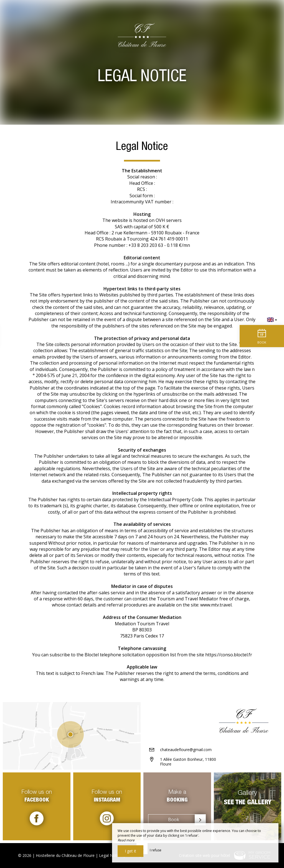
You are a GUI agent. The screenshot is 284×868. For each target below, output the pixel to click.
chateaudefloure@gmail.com (186, 750)
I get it (130, 851)
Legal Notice (110, 855)
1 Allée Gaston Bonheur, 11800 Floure (188, 762)
